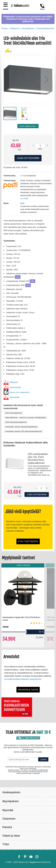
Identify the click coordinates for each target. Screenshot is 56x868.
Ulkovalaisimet (28, 28)
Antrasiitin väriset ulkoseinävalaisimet (21, 427)
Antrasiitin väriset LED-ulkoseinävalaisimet (24, 431)
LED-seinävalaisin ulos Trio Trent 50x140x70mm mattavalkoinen (38, 459)
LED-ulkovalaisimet (14, 413)
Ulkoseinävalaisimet (45, 28)
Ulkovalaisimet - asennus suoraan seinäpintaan (26, 418)
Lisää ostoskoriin (37, 494)
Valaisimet (15, 28)
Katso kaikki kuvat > (28, 126)
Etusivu (5, 28)
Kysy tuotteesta (28, 541)
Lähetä (43, 759)
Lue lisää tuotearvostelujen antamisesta (23, 679)
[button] (47, 79)
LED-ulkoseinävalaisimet (16, 422)
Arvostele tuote (28, 690)
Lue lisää (24, 198)
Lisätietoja (36, 773)
